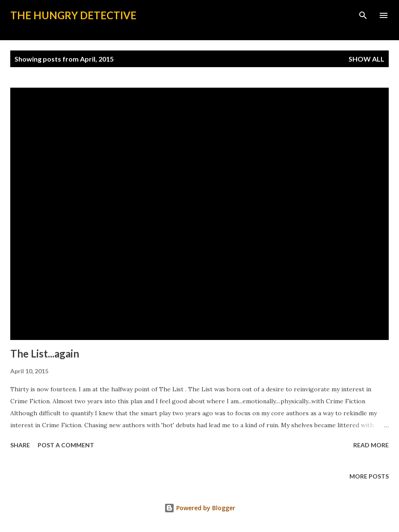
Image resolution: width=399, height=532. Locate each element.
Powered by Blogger (200, 508)
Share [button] (20, 445)
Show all (366, 59)
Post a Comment (66, 445)
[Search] (363, 15)
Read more (371, 445)
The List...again (45, 353)
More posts (369, 476)
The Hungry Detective (73, 15)
